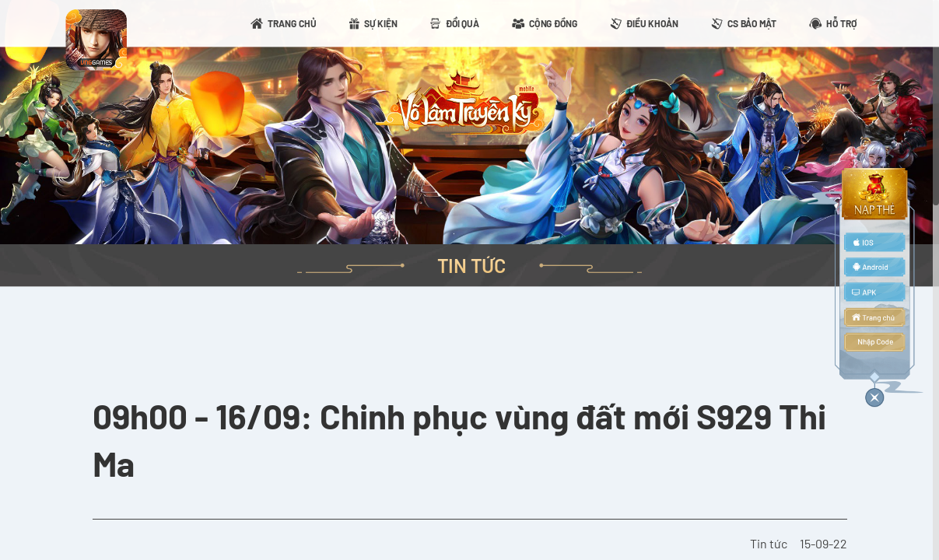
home (874, 317)
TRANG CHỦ (292, 23)
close (874, 395)
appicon (96, 40)
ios (874, 242)
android (874, 267)
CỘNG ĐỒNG (553, 23)
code (874, 342)
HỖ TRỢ (841, 23)
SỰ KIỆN (381, 23)
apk (874, 292)
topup (874, 194)
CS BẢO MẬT (752, 23)
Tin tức (769, 543)
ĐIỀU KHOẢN (652, 23)
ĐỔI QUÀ (462, 23)
